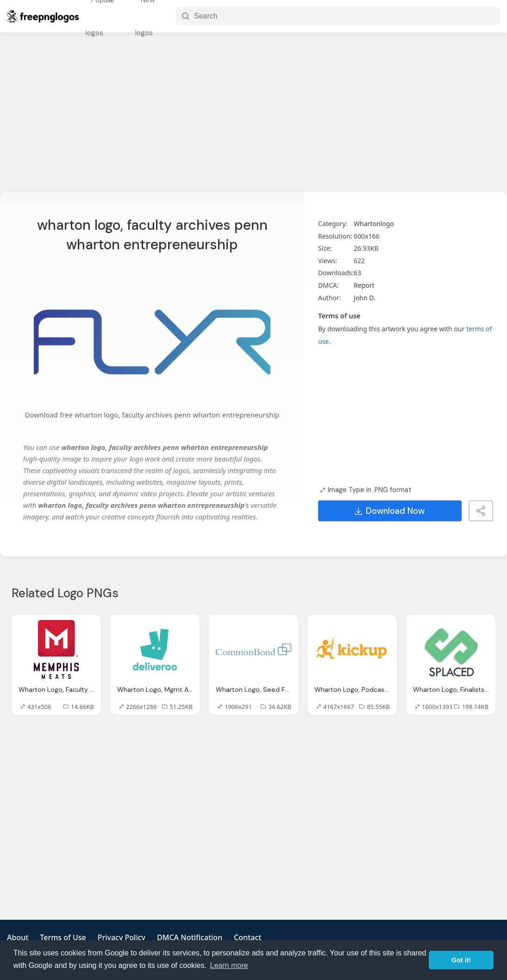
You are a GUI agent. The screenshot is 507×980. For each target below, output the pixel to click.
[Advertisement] (253, 118)
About (18, 937)
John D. (365, 298)
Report (364, 285)
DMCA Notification (190, 937)
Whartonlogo (374, 224)
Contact (247, 937)
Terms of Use (63, 937)
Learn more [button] (229, 965)
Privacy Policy (122, 937)
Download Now (390, 511)
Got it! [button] (461, 960)
